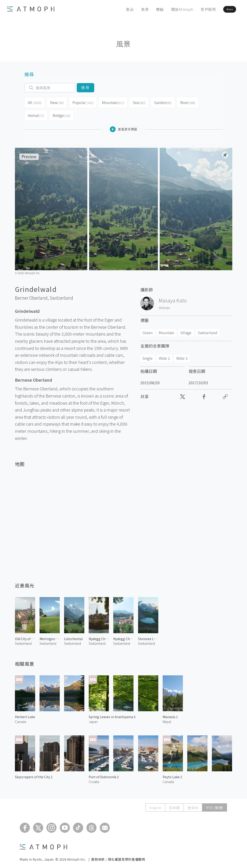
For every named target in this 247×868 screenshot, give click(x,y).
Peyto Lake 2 (172, 773)
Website (164, 304)
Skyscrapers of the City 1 (34, 773)
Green (148, 329)
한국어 (193, 804)
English (155, 804)
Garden (165, 102)
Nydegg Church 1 (123, 635)
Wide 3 (182, 354)
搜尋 (85, 88)
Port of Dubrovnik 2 (104, 773)
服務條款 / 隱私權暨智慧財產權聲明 (118, 856)
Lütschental (73, 635)
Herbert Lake (25, 713)
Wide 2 (164, 354)
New (58, 102)
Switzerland (61, 294)
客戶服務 (194, 9)
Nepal (167, 718)
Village (186, 329)
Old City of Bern (25, 635)
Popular (84, 102)
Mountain (114, 102)
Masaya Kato (173, 297)
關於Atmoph (168, 9)
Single (148, 354)
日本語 (174, 804)
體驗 (146, 9)
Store (221, 9)
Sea (140, 102)
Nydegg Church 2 (99, 635)
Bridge (62, 113)
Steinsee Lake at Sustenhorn (148, 635)
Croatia (94, 778)
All (35, 102)
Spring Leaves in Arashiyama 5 (112, 713)
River (190, 102)
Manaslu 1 (170, 713)
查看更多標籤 (123, 126)
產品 (116, 9)
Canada (21, 718)
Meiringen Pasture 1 (50, 635)
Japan (93, 718)
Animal (36, 113)
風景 (131, 9)
